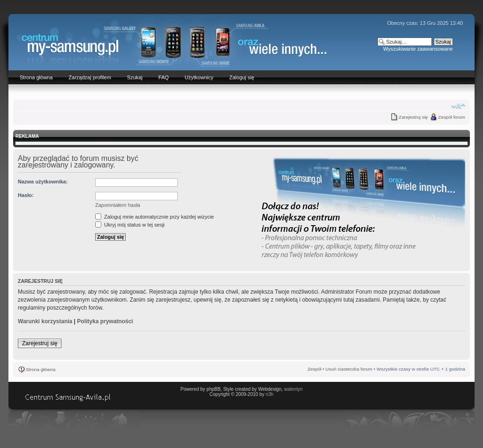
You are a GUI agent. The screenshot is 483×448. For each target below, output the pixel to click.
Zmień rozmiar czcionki (458, 106)
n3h (269, 394)
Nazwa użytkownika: (43, 182)
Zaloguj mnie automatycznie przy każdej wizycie (155, 217)
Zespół (315, 369)
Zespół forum (452, 117)
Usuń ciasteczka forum (349, 369)
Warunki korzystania (45, 321)
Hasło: (26, 195)
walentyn (293, 389)
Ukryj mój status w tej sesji (130, 225)
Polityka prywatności (105, 321)
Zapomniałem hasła (118, 205)
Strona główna (41, 369)
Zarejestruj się (413, 117)
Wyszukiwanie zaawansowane (418, 49)
